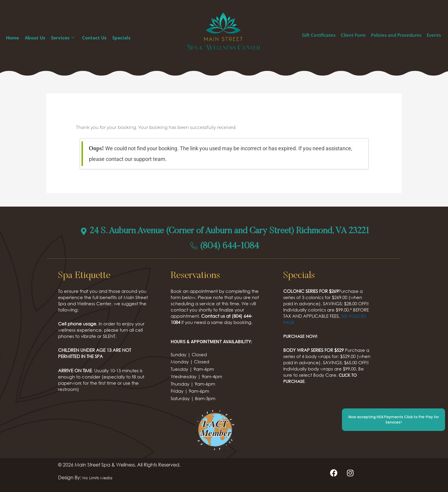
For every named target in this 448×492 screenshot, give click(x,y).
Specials (121, 38)
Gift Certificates (319, 35)
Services (63, 38)
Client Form (353, 35)
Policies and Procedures (396, 35)
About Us (35, 38)
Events (434, 35)
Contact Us (94, 38)
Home (12, 38)
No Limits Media (100, 477)
